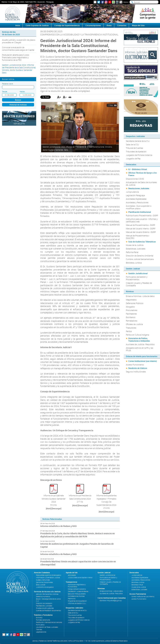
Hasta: (22, 91)
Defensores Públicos (135, 303)
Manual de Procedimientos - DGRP (140, 225)
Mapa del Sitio (138, 25)
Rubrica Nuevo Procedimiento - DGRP (142, 215)
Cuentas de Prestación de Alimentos (48, 611)
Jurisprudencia (132, 192)
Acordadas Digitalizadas (136, 199)
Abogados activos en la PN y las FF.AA (140, 349)
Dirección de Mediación (44, 603)
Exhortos (39, 618)
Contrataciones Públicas (76, 596)
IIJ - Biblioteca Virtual (138, 169)
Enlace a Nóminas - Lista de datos (140, 296)
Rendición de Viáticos (138, 368)
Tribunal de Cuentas (134, 148)
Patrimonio (72, 599)
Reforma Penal (132, 252)
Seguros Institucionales (136, 372)
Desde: (5, 91)
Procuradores (132, 310)
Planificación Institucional (140, 212)
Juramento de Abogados (45, 587)
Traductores (131, 328)
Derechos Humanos (43, 597)
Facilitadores (131, 314)
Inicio (126, 2)
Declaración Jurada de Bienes (78, 591)
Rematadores (132, 321)
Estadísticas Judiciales (136, 249)
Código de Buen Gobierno (77, 589)
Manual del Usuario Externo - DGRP (141, 232)
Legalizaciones (41, 632)
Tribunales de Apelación (136, 152)
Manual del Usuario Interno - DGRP (141, 229)
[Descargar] (56, 508)
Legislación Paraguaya (135, 195)
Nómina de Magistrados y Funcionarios (77, 586)
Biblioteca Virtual (137, 585)
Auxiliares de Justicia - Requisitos (140, 344)
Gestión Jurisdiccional (138, 273)
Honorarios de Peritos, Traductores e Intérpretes (139, 340)
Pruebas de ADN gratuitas (45, 608)
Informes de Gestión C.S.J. (77, 603)
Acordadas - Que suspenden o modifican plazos (139, 207)
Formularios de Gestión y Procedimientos (137, 278)
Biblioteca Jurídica (134, 263)
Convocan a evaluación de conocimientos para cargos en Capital (18, 49)
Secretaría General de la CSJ (138, 141)
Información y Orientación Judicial (48, 578)
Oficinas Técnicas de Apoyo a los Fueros (142, 174)
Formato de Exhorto (43, 620)
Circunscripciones (93, 25)
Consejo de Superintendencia (67, 25)
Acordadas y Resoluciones (137, 202)
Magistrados (131, 300)
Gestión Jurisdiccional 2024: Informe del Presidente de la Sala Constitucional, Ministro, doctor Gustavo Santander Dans (19, 69)
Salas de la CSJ (132, 144)
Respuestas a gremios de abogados (49, 575)
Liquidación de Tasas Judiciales (47, 627)
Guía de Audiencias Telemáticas (142, 242)
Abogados (130, 307)
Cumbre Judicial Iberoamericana (140, 259)
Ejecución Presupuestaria (77, 594)
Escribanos (131, 317)
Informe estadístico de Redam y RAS (58, 526)
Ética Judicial (41, 585)
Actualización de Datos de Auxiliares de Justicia (141, 184)
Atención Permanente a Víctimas (47, 594)
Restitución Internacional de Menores (49, 622)
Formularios (40, 625)
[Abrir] (48, 508)
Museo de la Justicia (135, 245)
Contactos (122, 25)
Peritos (129, 331)
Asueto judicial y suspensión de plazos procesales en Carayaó (19, 41)
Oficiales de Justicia (134, 324)
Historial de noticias (18, 105)
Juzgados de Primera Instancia (139, 155)
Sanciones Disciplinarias (44, 582)
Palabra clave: (8, 84)
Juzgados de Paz (133, 159)
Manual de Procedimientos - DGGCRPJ (138, 237)
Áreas (109, 25)
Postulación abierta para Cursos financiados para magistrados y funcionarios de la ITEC (16, 57)
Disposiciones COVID (135, 179)
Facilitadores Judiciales (44, 606)
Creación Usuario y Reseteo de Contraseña (139, 284)
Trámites (39, 630)
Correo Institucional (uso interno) (143, 361)
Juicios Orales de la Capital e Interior (80, 578)
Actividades (72, 575)
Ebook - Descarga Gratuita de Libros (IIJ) (48, 600)
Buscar (18, 100)
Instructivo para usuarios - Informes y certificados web (142, 220)
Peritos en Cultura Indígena (137, 335)
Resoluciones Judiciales (139, 188)
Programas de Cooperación (77, 601)
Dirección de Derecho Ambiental (140, 256)
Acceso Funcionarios (135, 365)
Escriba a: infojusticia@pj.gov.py (111, 601)
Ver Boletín (19, 124)
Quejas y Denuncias (43, 580)
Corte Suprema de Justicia (37, 25)
